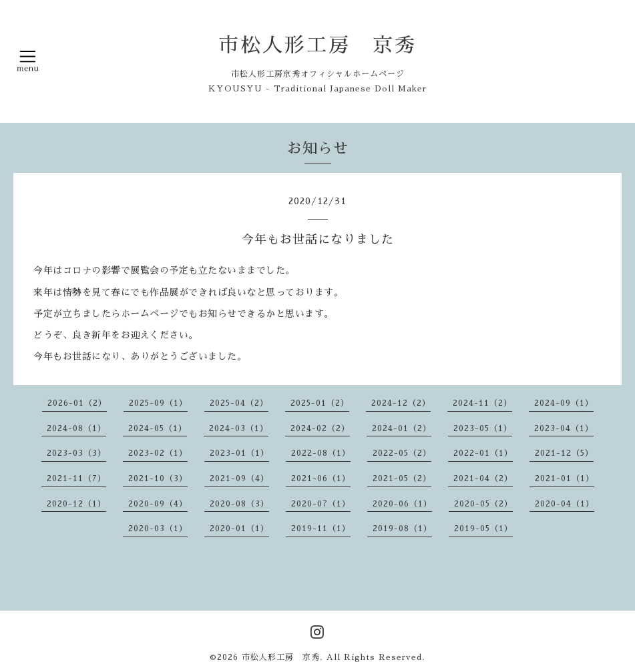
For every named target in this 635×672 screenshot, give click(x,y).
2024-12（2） (401, 403)
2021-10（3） (158, 478)
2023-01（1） (239, 453)
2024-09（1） (564, 403)
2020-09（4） (158, 504)
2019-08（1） (402, 529)
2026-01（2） (77, 403)
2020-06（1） (402, 504)
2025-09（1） (158, 403)
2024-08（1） (76, 428)
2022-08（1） (321, 453)
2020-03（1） (158, 529)
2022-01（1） (483, 453)
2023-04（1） (564, 428)
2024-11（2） (482, 403)
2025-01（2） (320, 403)
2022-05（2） (402, 453)
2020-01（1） (239, 529)
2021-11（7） (76, 478)
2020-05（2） (483, 504)
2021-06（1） (321, 478)
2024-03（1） (239, 428)
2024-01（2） (402, 428)
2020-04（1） (565, 504)
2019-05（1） (483, 529)
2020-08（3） (239, 504)
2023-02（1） (158, 453)
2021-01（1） (565, 478)
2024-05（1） (158, 428)
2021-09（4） (239, 478)
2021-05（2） (402, 478)
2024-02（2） (320, 428)
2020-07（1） (321, 504)
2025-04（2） (239, 403)
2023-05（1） (483, 428)
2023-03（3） (76, 453)
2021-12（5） (564, 453)
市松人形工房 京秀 (317, 45)
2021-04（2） (483, 478)
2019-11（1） (321, 529)
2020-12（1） (76, 504)
